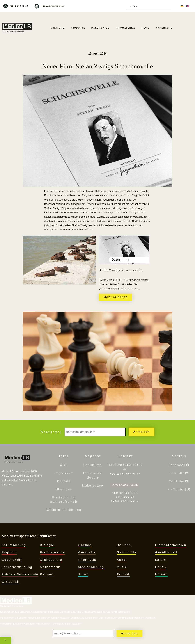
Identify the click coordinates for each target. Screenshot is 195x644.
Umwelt (162, 574)
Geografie (87, 552)
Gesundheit (12, 560)
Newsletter (51, 432)
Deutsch (124, 545)
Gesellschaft (166, 552)
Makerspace (100, 28)
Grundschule (51, 560)
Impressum (64, 473)
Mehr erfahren (115, 297)
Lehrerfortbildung (17, 567)
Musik (122, 567)
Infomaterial (126, 28)
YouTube (177, 481)
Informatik (87, 560)
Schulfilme (93, 465)
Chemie (85, 545)
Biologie (47, 545)
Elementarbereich (171, 545)
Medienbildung (91, 567)
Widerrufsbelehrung (64, 510)
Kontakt (64, 481)
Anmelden (142, 432)
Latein (161, 560)
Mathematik (50, 567)
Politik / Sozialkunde (20, 574)
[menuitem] (182, 6)
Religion (47, 574)
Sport (83, 574)
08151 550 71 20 (19, 6)
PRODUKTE (78, 28)
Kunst (122, 560)
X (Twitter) (177, 489)
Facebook (177, 465)
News (146, 28)
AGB (64, 465)
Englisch (9, 552)
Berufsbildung (14, 545)
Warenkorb (164, 28)
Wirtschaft (11, 582)
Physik (161, 567)
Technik (123, 574)
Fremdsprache (52, 552)
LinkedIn (177, 473)
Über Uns (58, 28)
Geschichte (127, 552)
